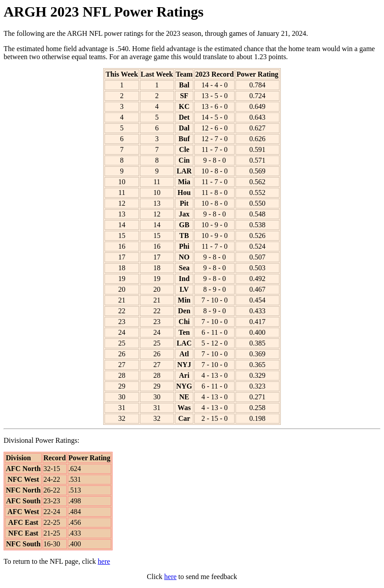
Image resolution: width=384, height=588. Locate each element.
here (104, 561)
